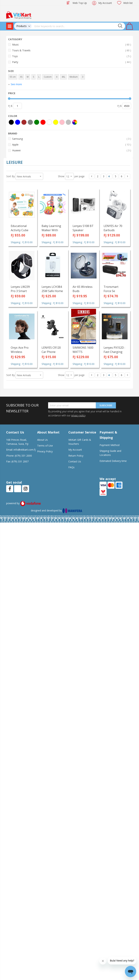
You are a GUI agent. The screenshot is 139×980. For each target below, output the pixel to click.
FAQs (71, 467)
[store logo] (19, 15)
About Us (42, 440)
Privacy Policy (45, 451)
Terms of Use (45, 446)
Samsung (72, 139)
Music (72, 45)
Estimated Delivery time (113, 461)
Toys (72, 56)
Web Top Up (80, 3)
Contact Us (75, 461)
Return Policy (76, 456)
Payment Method (109, 445)
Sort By (11, 176)
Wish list (128, 3)
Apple (72, 145)
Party (72, 62)
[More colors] (75, 122)
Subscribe (106, 405)
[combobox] (78, 26)
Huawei (72, 150)
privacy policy (78, 415)
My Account (105, 3)
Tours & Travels (72, 50)
